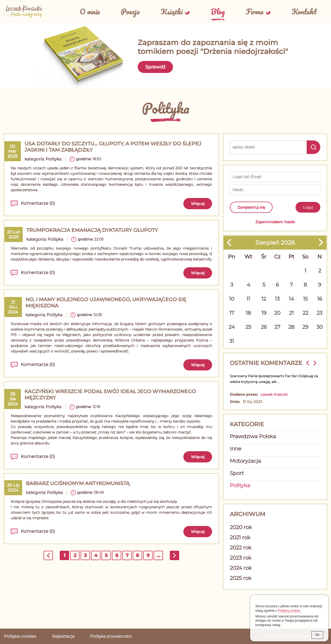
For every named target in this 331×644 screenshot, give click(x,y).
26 (264, 327)
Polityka (53, 159)
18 (248, 313)
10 (232, 299)
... (158, 555)
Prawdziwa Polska (253, 436)
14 (291, 299)
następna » (175, 556)
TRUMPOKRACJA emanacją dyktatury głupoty (92, 230)
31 (232, 341)
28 (291, 327)
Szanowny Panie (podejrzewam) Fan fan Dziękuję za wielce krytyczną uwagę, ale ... (274, 379)
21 (291, 313)
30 (320, 327)
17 (232, 313)
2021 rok (240, 537)
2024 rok (241, 568)
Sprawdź (155, 67)
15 (305, 299)
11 (248, 299)
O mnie (90, 11)
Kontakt (304, 11)
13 (277, 299)
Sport (237, 473)
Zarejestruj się (251, 207)
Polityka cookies (20, 636)
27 (277, 327)
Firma (255, 11)
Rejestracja (63, 636)
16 (320, 299)
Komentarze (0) (38, 203)
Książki (172, 11)
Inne (236, 449)
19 (264, 313)
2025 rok (241, 578)
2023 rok (241, 558)
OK (317, 635)
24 (232, 327)
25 (248, 327)
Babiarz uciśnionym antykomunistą (78, 483)
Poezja (130, 11)
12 (264, 299)
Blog (218, 11)
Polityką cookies (289, 611)
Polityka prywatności (111, 636)
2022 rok (241, 548)
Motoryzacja (245, 461)
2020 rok (241, 527)
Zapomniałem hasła (275, 222)
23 (320, 313)
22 (305, 313)
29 (305, 327)
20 (277, 313)
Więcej (198, 204)
